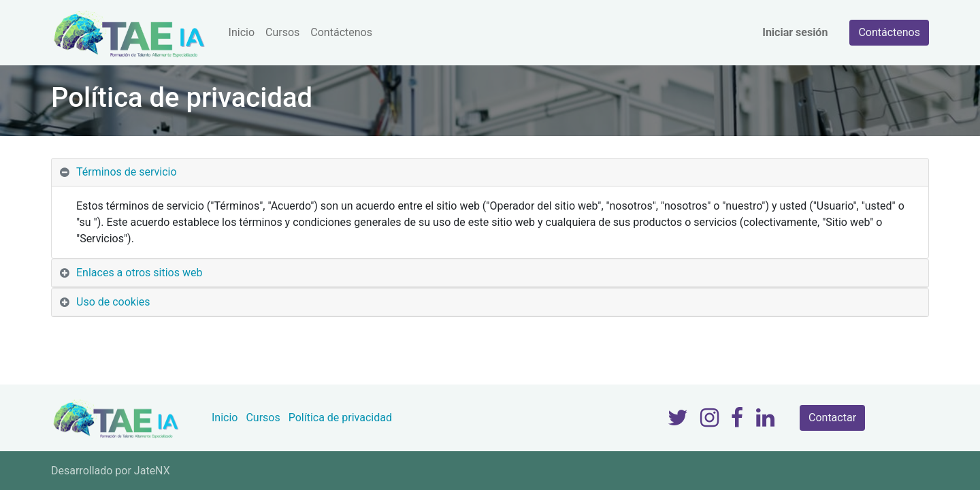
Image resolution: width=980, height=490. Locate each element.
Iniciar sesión (795, 32)
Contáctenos (889, 32)
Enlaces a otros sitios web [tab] (139, 273)
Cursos (263, 418)
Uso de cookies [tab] (113, 302)
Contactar (832, 418)
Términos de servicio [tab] (127, 172)
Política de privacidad (340, 418)
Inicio (225, 418)
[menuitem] (242, 33)
